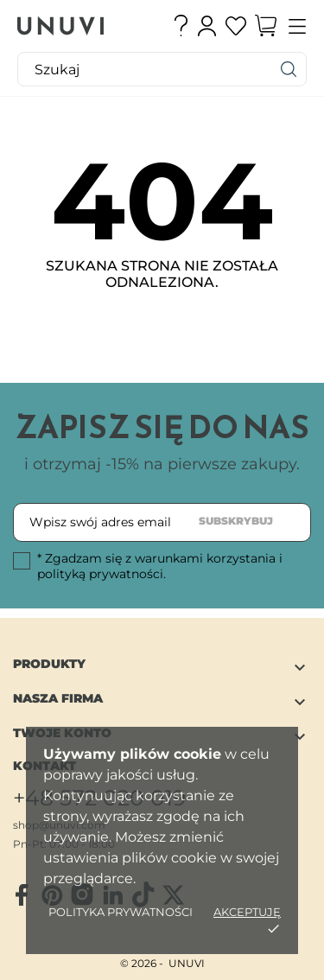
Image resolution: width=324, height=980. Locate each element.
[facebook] (22, 895)
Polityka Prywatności (121, 912)
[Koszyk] (266, 26)
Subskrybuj (236, 521)
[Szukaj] (289, 69)
